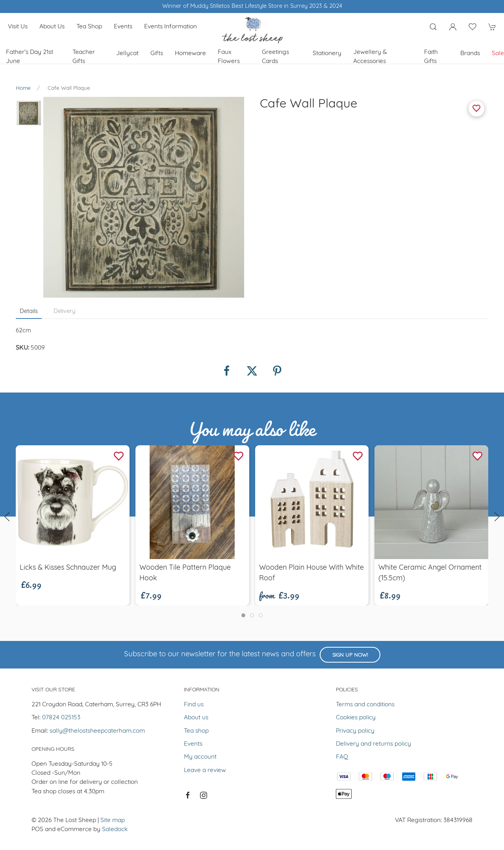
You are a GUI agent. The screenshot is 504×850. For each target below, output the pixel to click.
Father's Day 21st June (30, 57)
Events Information (170, 27)
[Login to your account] (453, 27)
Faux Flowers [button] (229, 57)
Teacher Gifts (84, 57)
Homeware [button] (190, 54)
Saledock (115, 830)
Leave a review (205, 770)
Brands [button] (470, 54)
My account (200, 757)
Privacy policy (355, 731)
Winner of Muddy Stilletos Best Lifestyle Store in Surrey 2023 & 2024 (252, 6)
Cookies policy (356, 718)
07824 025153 (61, 718)
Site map (113, 820)
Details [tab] (29, 312)
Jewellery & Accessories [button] (370, 57)
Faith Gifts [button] (431, 57)
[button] (433, 27)
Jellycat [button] (127, 54)
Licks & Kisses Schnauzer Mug (68, 568)
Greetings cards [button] (275, 57)
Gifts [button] (157, 54)
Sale (498, 54)
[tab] (243, 615)
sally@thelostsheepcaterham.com (97, 731)
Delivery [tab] (64, 312)
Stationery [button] (327, 54)
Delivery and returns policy (373, 744)
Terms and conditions (365, 705)
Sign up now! (350, 655)
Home (23, 88)
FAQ (342, 757)
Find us (194, 705)
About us (52, 27)
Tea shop (89, 27)
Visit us (18, 27)
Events (123, 27)
